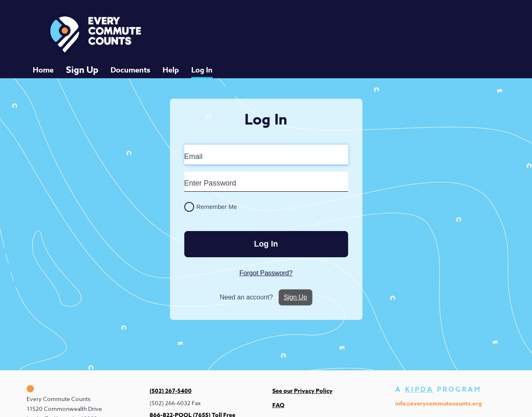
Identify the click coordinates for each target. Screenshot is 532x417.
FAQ (278, 401)
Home (43, 66)
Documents (130, 66)
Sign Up (82, 67)
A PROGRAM (438, 386)
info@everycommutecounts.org (438, 400)
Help (171, 66)
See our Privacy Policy (302, 387)
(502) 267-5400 (171, 387)
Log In (202, 66)
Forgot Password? (266, 268)
